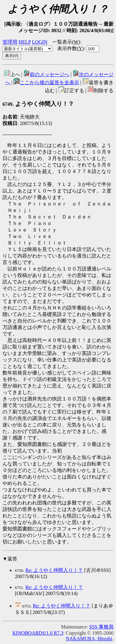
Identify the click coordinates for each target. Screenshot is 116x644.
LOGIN (40, 42)
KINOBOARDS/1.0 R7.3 (38, 633)
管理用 (10, 42)
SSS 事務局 (101, 627)
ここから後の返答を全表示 (46, 82)
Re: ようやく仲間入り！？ (54, 570)
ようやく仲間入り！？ (38, 104)
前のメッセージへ (46, 74)
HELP (25, 42)
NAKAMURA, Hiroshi (89, 639)
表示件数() (71, 48)
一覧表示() (66, 42)
